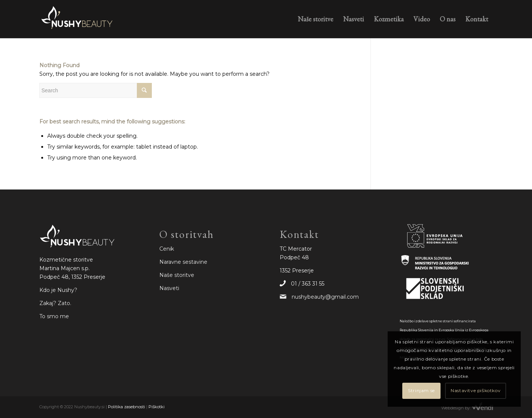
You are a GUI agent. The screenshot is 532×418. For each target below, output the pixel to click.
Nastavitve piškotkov (476, 390)
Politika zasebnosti (127, 407)
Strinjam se (421, 390)
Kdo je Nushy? (58, 290)
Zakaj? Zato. (55, 303)
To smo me (54, 316)
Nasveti (169, 288)
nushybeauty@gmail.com (325, 297)
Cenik (167, 249)
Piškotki (157, 407)
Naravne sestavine (183, 262)
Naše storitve (177, 275)
